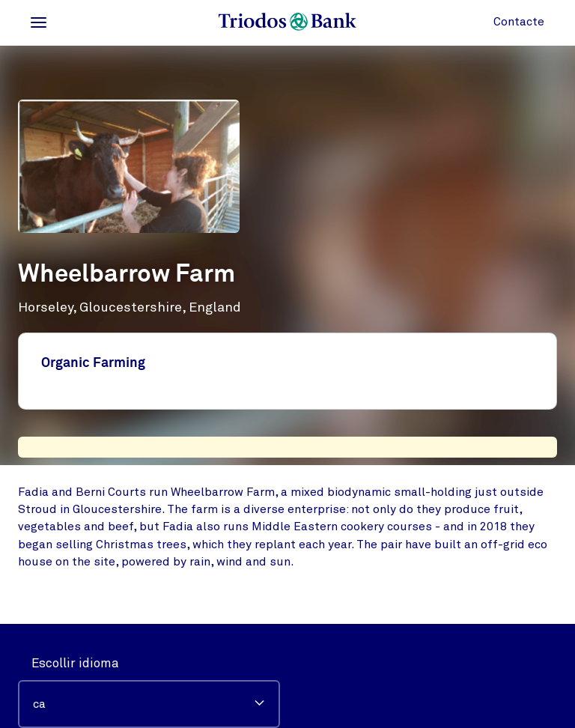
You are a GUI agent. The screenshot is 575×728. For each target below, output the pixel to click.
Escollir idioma (75, 663)
